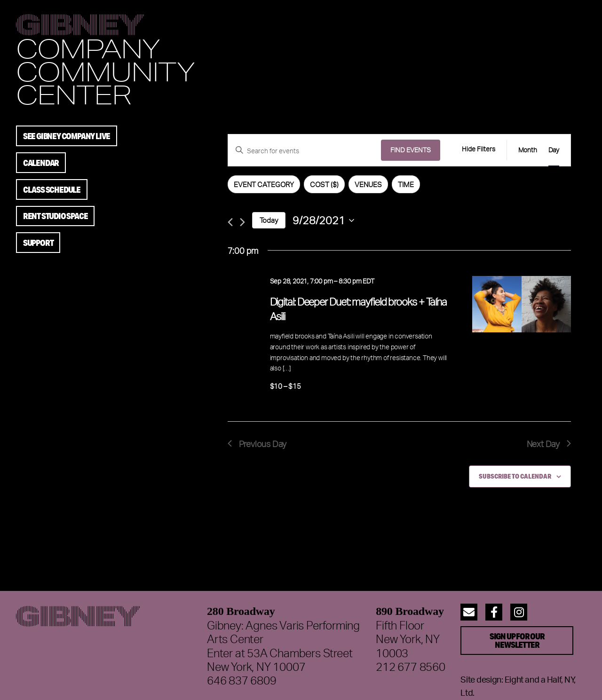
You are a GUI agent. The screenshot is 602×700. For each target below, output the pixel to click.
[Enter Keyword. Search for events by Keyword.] (305, 151)
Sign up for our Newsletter (517, 640)
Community (105, 71)
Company (88, 48)
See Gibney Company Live (67, 136)
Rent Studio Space (55, 216)
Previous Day (257, 444)
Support (38, 243)
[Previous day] (230, 222)
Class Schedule (52, 189)
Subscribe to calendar (515, 476)
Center (73, 94)
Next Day (549, 444)
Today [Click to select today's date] (269, 220)
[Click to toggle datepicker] (323, 220)
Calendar (41, 163)
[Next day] (242, 222)
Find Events (411, 150)
